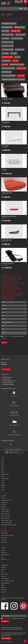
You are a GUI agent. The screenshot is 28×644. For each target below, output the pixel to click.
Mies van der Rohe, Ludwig (7, 535)
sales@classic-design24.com (15, 450)
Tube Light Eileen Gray (8, 76)
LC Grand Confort (5, 511)
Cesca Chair (4, 505)
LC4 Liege (17, 57)
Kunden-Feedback (5, 555)
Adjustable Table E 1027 (9, 24)
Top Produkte (4, 494)
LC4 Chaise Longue (7, 57)
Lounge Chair (4, 502)
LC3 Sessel (14, 53)
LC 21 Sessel (5, 38)
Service (3, 14)
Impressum (4, 592)
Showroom (4, 576)
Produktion (4, 548)
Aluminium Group (5, 509)
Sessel (3, 458)
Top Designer (4, 529)
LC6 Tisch (15, 61)
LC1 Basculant (20, 50)
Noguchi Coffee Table (8, 68)
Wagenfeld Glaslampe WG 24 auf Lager (13, 79)
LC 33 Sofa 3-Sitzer (7, 50)
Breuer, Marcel (4, 542)
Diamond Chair (16, 31)
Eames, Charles (4, 533)
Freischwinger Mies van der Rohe (9, 525)
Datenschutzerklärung (18, 336)
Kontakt (3, 585)
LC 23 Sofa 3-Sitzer (7, 42)
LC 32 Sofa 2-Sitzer (7, 46)
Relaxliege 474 (21, 68)
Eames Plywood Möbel (6, 523)
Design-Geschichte (5, 583)
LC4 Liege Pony (6, 61)
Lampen (3, 483)
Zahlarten (3, 567)
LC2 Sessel (4, 496)
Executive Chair (20, 35)
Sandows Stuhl (6, 72)
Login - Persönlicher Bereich (7, 581)
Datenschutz (4, 590)
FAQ (2, 572)
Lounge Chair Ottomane (17, 65)
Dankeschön (4, 559)
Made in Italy (4, 552)
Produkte (3, 456)
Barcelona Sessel (20, 27)
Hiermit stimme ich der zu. (13, 336)
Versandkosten (4, 565)
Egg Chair (3, 507)
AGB (2, 557)
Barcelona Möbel (5, 518)
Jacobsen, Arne (4, 538)
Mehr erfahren (6, 369)
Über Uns (3, 546)
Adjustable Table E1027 (7, 500)
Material (3, 550)
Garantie (3, 570)
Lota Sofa (5, 65)
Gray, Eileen (4, 540)
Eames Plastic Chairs (6, 514)
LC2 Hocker (5, 53)
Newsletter (4, 588)
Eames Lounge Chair (8, 35)
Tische (3, 481)
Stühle (3, 470)
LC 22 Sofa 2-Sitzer (17, 38)
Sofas (2, 463)
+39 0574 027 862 (13, 452)
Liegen (3, 465)
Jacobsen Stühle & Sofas (7, 520)
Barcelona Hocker (7, 27)
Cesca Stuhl (5, 31)
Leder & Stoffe (5, 574)
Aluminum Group (5, 474)
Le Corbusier (4, 531)
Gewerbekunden (5, 579)
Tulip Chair (21, 76)
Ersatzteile (9, 14)
